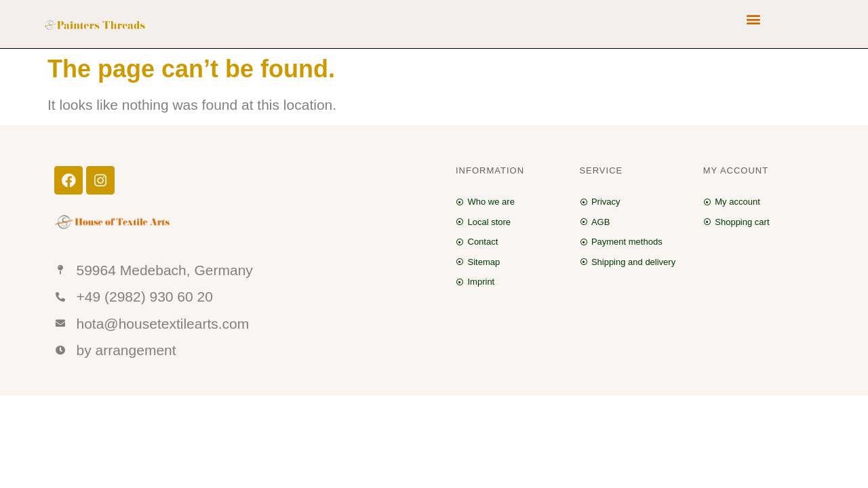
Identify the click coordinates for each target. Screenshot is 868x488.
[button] (754, 19)
